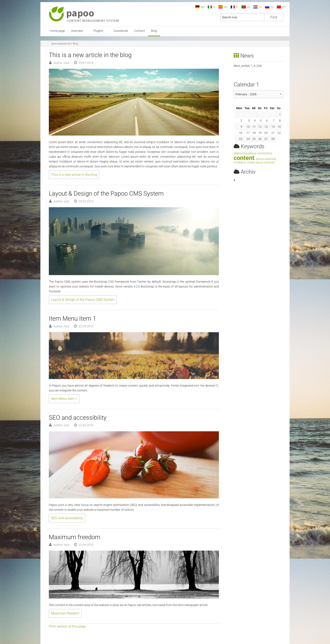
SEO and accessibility (67, 518)
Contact (140, 31)
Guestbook (121, 31)
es (226, 7)
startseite (269, 162)
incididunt (240, 162)
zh (284, 7)
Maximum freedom (65, 613)
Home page (57, 31)
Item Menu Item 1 (64, 399)
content (244, 158)
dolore (260, 159)
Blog (154, 31)
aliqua (252, 153)
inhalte (251, 162)
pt (249, 7)
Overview (77, 31)
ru (272, 7)
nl (260, 7)
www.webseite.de (61, 44)
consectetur (265, 153)
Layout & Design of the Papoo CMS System (83, 300)
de (203, 7)
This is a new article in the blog (74, 175)
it (214, 7)
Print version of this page (67, 626)
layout (259, 162)
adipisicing (241, 153)
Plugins (98, 31)
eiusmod (270, 159)
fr (237, 7)
